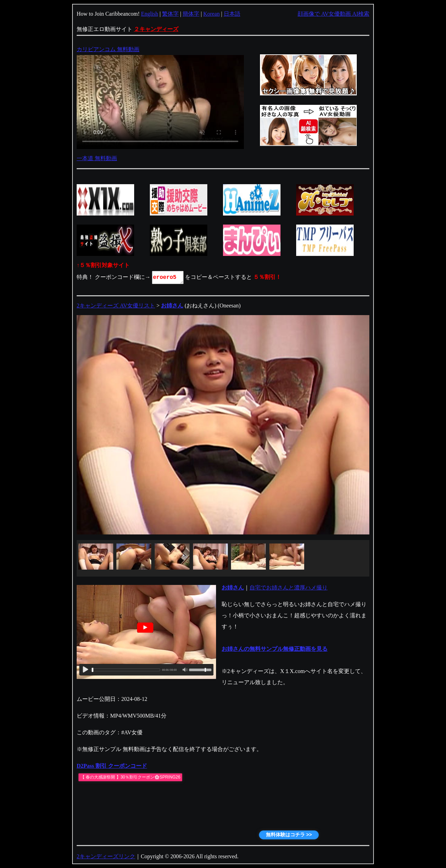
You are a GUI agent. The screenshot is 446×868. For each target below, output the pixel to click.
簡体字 (191, 14)
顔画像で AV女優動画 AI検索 (333, 14)
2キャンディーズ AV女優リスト (116, 306)
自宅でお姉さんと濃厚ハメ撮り (289, 588)
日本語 (232, 14)
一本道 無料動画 (97, 158)
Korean (211, 14)
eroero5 (168, 277)
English (150, 14)
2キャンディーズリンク (106, 856)
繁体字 (170, 14)
